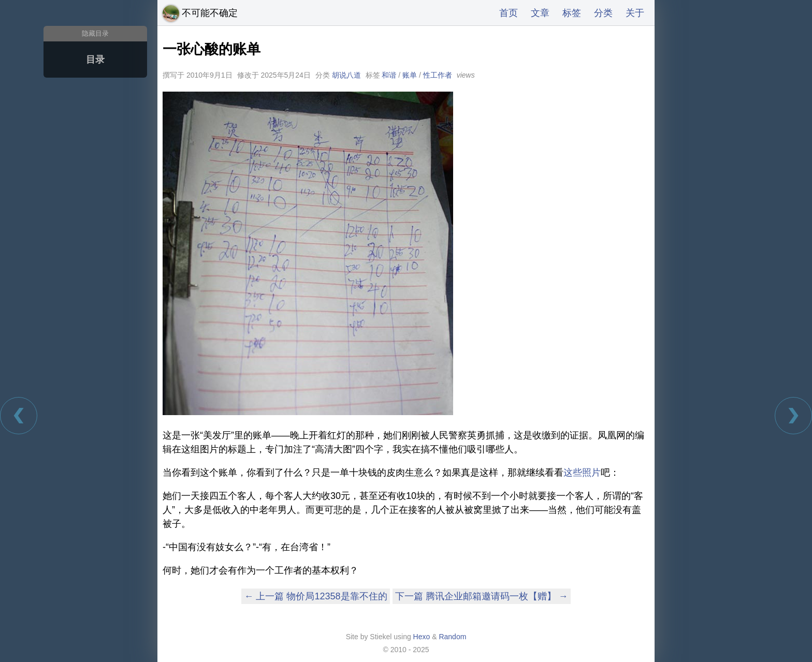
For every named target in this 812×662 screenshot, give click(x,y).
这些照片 (582, 473)
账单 (410, 75)
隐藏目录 (95, 33)
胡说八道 (346, 75)
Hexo (422, 637)
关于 (635, 13)
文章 (540, 13)
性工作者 (438, 75)
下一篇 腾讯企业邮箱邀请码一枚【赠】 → (482, 596)
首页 (509, 13)
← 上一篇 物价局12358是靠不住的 (315, 596)
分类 (603, 13)
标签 (572, 13)
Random (452, 637)
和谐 (389, 75)
